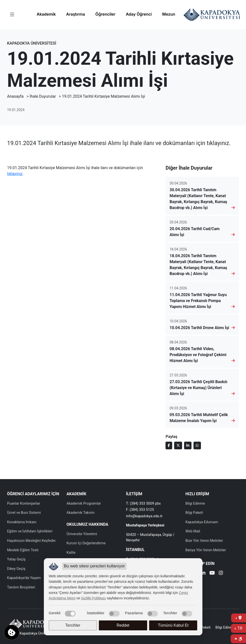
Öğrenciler (105, 14)
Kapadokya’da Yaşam (24, 578)
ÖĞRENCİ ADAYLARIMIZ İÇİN (33, 494)
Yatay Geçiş (16, 559)
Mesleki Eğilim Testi (23, 550)
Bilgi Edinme (195, 504)
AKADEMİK (77, 494)
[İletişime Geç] (239, 618)
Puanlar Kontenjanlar (24, 504)
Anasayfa (15, 96)
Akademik (46, 14)
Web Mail (193, 531)
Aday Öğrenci (139, 14)
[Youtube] (212, 573)
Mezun (169, 14)
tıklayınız (15, 174)
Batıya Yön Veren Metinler (206, 550)
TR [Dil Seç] (239, 628)
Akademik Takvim (81, 513)
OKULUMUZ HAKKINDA (87, 524)
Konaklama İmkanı (22, 522)
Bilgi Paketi (194, 513)
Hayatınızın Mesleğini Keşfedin (31, 541)
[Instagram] (221, 573)
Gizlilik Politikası (93, 598)
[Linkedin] (203, 573)
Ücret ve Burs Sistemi (24, 513)
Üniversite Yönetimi (82, 534)
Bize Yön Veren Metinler (204, 541)
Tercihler (73, 625)
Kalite (71, 553)
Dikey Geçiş (16, 569)
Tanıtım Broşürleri (21, 587)
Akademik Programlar (84, 504)
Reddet (123, 625)
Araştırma (76, 14)
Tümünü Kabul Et (173, 625)
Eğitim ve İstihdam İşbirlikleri (30, 531)
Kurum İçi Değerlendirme (86, 543)
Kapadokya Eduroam (202, 522)
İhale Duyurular (43, 96)
